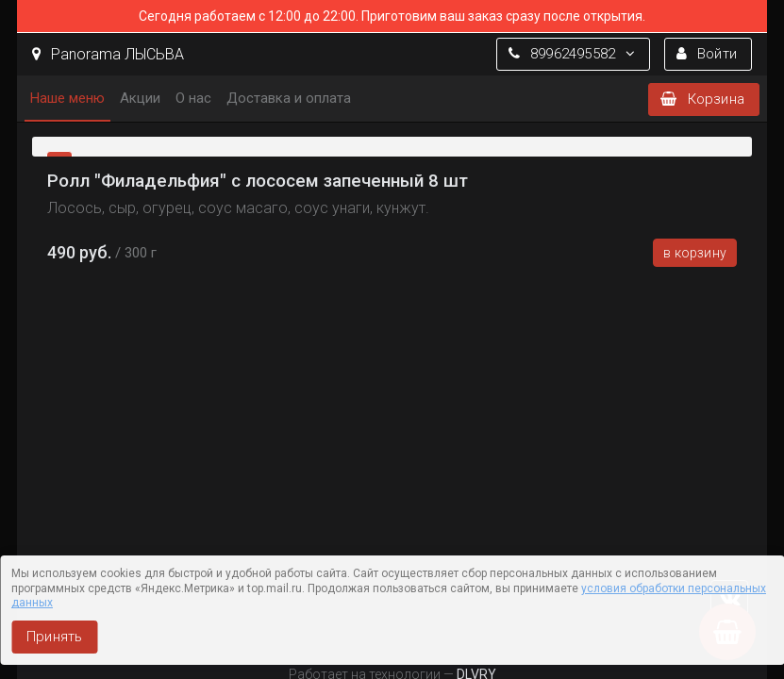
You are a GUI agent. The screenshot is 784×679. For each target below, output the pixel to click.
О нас (193, 98)
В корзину (695, 253)
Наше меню (67, 98)
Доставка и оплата (289, 98)
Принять (54, 637)
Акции (140, 98)
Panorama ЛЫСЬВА (108, 54)
